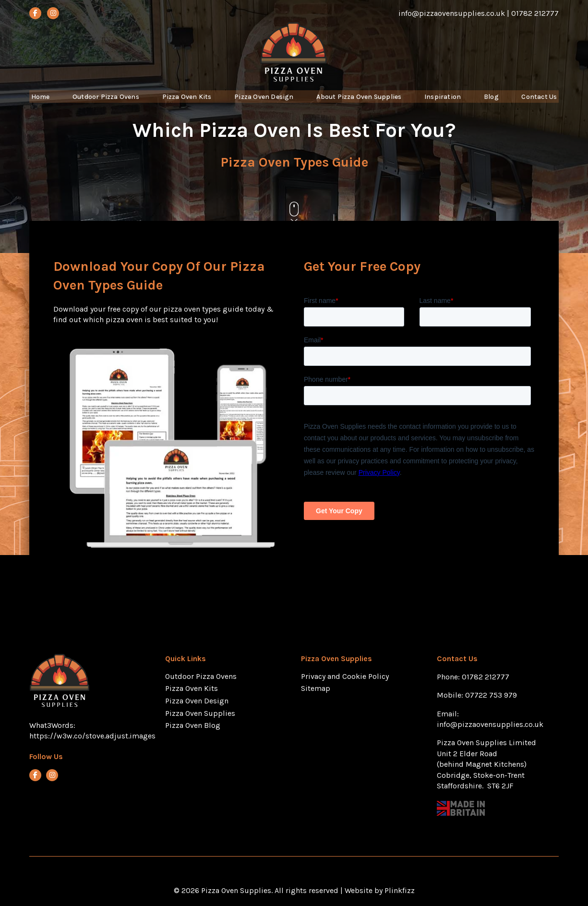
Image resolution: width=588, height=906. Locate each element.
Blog (493, 103)
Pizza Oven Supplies (200, 713)
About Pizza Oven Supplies (362, 103)
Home (40, 103)
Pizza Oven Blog (193, 725)
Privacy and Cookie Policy (345, 676)
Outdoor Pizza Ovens (105, 103)
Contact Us (540, 103)
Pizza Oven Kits (187, 103)
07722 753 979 (491, 695)
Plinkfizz (400, 890)
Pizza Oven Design (264, 103)
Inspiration (447, 103)
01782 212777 (486, 677)
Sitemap (316, 688)
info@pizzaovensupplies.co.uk (491, 724)
